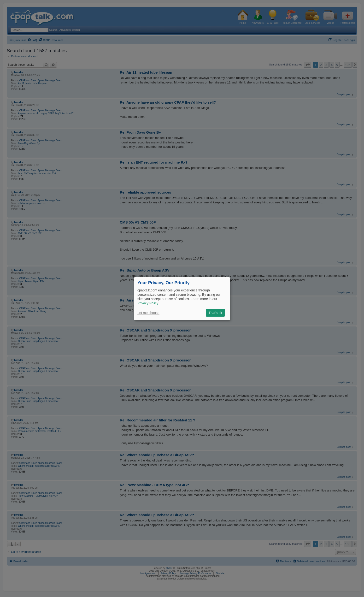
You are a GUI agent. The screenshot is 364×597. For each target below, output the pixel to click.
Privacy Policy (148, 303)
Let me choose (148, 313)
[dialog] (182, 298)
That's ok (215, 313)
